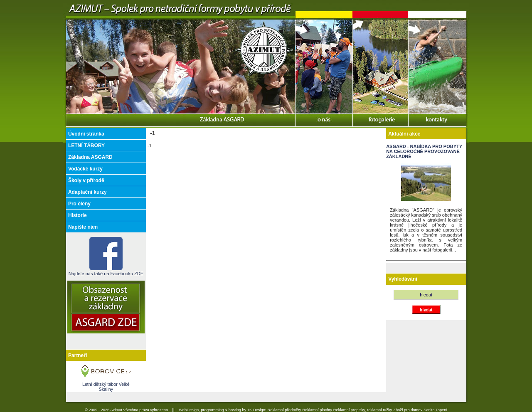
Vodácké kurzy (85, 169)
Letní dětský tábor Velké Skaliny (106, 387)
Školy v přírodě (86, 180)
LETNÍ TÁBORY (86, 146)
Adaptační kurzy (87, 192)
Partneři (78, 355)
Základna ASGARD (90, 157)
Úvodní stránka (86, 134)
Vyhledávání (403, 279)
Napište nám (83, 227)
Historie (78, 215)
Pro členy (79, 204)
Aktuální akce (404, 134)
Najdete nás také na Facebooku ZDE (106, 271)
